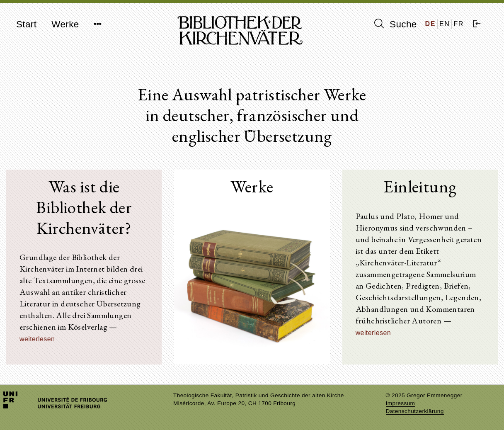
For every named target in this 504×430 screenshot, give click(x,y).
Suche (395, 24)
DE (430, 24)
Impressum (401, 403)
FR (459, 24)
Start (26, 24)
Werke (65, 24)
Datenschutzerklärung (415, 411)
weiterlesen (37, 339)
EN (445, 24)
